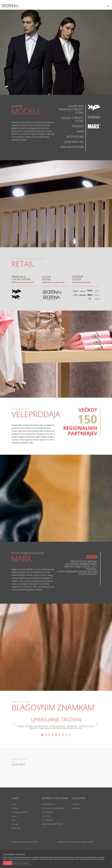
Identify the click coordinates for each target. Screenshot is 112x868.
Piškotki (35, 842)
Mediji (13, 820)
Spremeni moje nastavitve (21, 863)
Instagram (76, 808)
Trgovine (15, 808)
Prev (14, 725)
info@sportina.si (48, 812)
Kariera (14, 816)
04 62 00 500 (46, 816)
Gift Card (15, 824)
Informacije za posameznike (21, 842)
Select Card (16, 828)
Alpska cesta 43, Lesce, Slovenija (53, 808)
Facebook (76, 804)
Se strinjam (7, 863)
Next (98, 725)
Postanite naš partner (19, 812)
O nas (14, 804)
